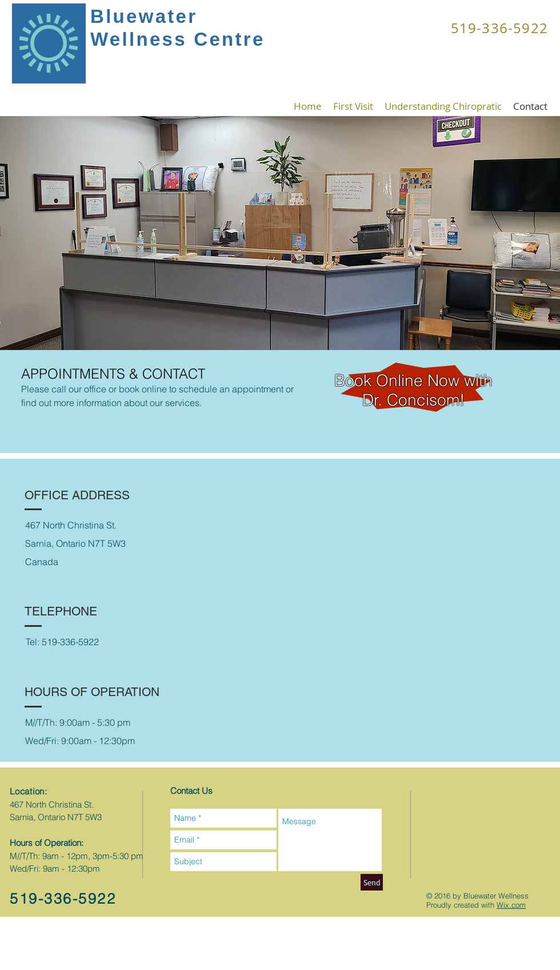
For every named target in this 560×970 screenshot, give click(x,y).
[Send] (372, 882)
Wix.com (511, 905)
